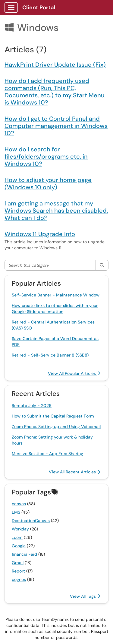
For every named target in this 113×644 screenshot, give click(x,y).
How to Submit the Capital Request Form (53, 416)
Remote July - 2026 (32, 406)
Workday (20, 529)
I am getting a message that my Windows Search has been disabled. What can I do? (56, 211)
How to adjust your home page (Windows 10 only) (48, 184)
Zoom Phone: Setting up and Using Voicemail (56, 427)
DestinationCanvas (31, 521)
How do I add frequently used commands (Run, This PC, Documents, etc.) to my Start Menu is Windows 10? (55, 92)
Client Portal (39, 8)
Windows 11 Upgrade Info (40, 234)
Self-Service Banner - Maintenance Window (56, 295)
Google (19, 546)
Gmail (18, 563)
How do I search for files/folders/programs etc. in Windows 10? (46, 156)
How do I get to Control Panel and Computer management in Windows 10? (56, 126)
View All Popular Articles (74, 373)
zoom (17, 537)
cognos (19, 579)
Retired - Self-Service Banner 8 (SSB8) (50, 355)
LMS (16, 512)
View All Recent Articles (75, 472)
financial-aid (24, 554)
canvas (19, 504)
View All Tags (85, 596)
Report (18, 571)
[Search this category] (50, 265)
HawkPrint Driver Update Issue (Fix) (55, 65)
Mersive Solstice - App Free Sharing (47, 454)
